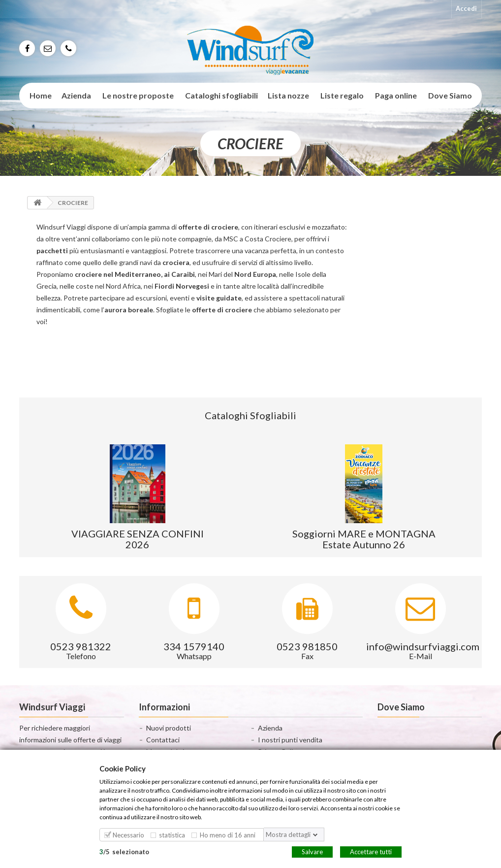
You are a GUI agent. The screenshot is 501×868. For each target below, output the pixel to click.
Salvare (312, 851)
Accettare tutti (371, 851)
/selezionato (124, 851)
